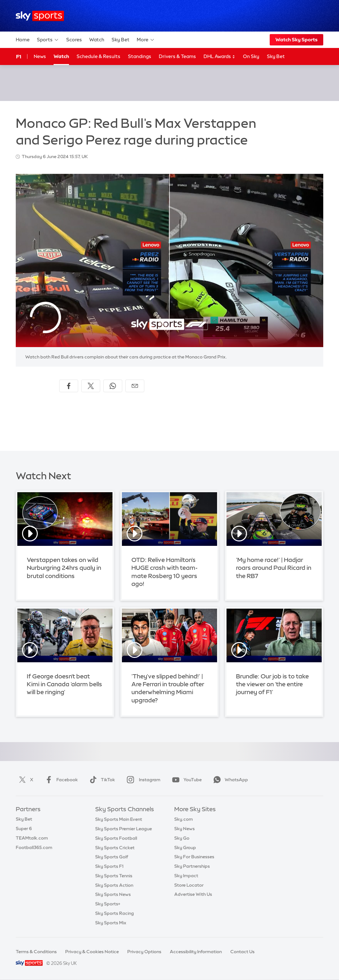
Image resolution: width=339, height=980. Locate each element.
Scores (74, 40)
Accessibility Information (196, 952)
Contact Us (242, 952)
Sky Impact (186, 876)
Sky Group (185, 847)
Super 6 (24, 829)
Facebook (60, 780)
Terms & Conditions (36, 952)
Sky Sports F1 (109, 866)
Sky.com (184, 819)
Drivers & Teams (177, 56)
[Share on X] (91, 386)
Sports (48, 40)
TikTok (101, 780)
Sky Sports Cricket (115, 847)
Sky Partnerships (192, 866)
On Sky (251, 56)
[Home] (40, 16)
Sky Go (182, 838)
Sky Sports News (113, 894)
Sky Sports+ (108, 904)
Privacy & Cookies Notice (92, 952)
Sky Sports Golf (112, 857)
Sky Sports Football (116, 838)
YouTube (186, 780)
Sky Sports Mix (111, 923)
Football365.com (34, 847)
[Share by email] (135, 386)
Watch (97, 40)
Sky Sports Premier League (124, 829)
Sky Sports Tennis (114, 876)
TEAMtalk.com (32, 838)
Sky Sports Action (114, 885)
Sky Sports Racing (115, 913)
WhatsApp (229, 780)
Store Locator (189, 885)
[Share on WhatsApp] (113, 386)
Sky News (184, 829)
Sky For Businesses (194, 857)
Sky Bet (121, 40)
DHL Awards (219, 57)
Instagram (142, 780)
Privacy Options (144, 952)
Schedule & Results (98, 56)
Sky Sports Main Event (119, 819)
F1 (19, 56)
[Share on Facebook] (69, 386)
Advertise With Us (193, 894)
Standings (140, 56)
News (40, 56)
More (146, 40)
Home (23, 40)
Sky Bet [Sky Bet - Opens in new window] (276, 56)
